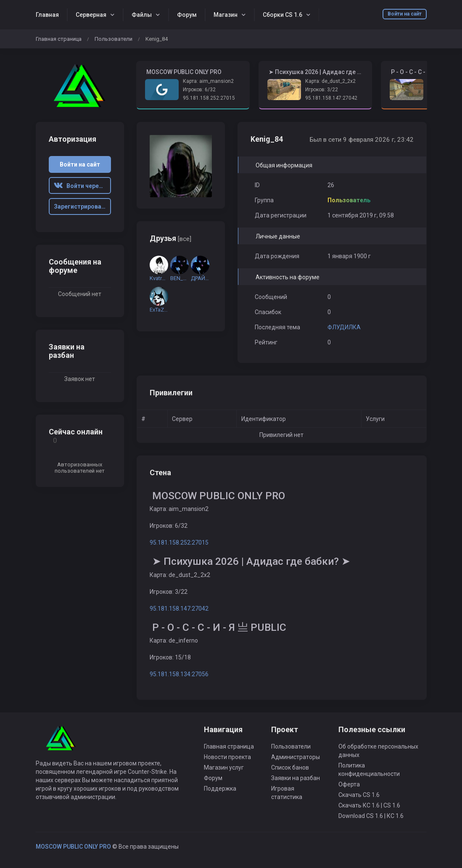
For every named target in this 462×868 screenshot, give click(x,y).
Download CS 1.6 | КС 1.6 (371, 816)
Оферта (349, 784)
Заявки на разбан (296, 778)
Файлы (142, 15)
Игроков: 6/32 (199, 90)
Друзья (170, 238)
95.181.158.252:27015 (209, 98)
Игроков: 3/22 (322, 90)
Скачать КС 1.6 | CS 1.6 (369, 805)
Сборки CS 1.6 (282, 15)
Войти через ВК (82, 186)
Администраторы (296, 757)
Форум (187, 15)
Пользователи (114, 39)
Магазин (226, 15)
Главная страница (59, 39)
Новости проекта (227, 757)
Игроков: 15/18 (170, 657)
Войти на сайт (405, 14)
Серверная (91, 15)
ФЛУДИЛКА (344, 327)
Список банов (290, 767)
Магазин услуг (224, 767)
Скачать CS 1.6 (359, 795)
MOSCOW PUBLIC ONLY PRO (73, 847)
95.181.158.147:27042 (331, 98)
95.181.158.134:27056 (179, 674)
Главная (47, 15)
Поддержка (220, 789)
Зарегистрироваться (82, 206)
